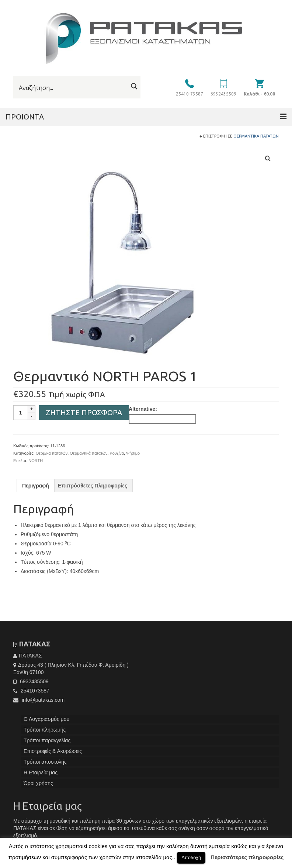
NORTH (36, 461)
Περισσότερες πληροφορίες (247, 857)
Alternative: (143, 409)
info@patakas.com (39, 700)
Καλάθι (259, 94)
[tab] (36, 486)
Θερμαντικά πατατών (256, 136)
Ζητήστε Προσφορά (84, 412)
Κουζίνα (117, 453)
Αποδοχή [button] (191, 857)
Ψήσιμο (133, 453)
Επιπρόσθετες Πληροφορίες (93, 486)
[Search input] (72, 88)
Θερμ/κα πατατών (52, 453)
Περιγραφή (36, 486)
